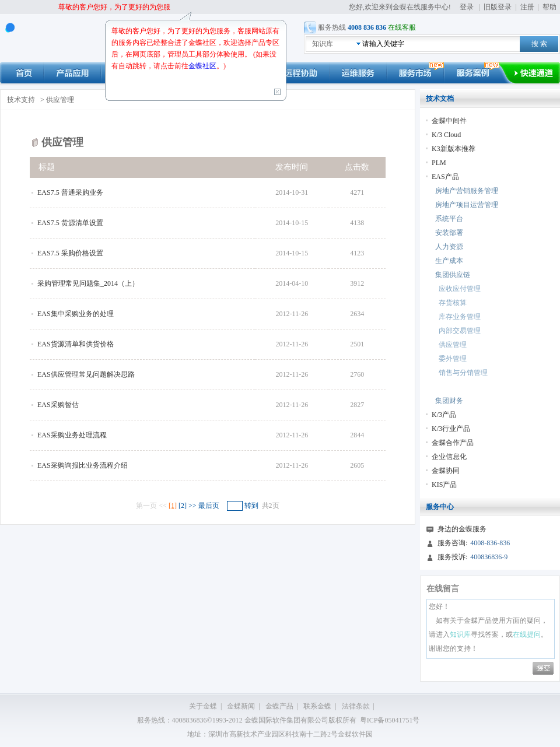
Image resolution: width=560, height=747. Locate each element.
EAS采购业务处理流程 (72, 435)
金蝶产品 (279, 706)
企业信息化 (449, 457)
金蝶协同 (446, 471)
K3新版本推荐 (454, 149)
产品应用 (72, 73)
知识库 (323, 44)
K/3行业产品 (451, 429)
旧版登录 (498, 7)
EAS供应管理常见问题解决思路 (86, 374)
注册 (527, 7)
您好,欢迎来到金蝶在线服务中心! (401, 7)
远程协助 (301, 73)
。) (221, 66)
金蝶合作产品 (453, 443)
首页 (22, 73)
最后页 (209, 506)
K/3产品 (444, 415)
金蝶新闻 (241, 706)
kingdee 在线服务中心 (56, 38)
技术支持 (21, 100)
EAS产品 (445, 177)
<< (164, 506)
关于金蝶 (203, 706)
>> (193, 506)
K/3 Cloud (446, 135)
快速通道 (537, 73)
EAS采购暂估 (58, 405)
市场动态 (415, 73)
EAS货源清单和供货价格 (76, 344)
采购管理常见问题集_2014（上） (88, 283)
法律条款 (356, 706)
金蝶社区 (202, 66)
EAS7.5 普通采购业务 (70, 192)
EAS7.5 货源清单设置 (70, 223)
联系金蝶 (317, 706)
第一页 (146, 506)
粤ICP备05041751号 (390, 720)
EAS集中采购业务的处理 (76, 314)
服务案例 (479, 73)
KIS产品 (444, 485)
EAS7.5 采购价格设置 (70, 253)
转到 (251, 506)
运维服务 (358, 73)
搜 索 (539, 44)
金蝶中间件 (449, 121)
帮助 (549, 7)
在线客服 (402, 27)
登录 (467, 7)
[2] (183, 506)
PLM (439, 163)
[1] (173, 506)
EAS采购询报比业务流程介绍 (83, 465)
